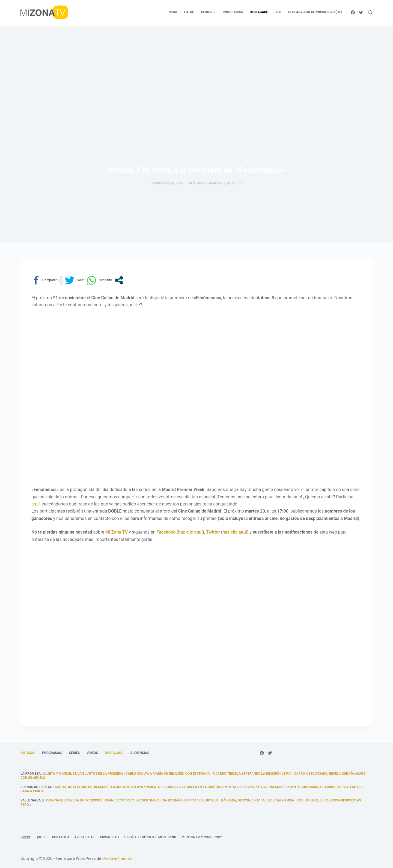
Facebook (166, 532)
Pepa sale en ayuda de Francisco (74, 800)
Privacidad (109, 837)
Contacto (60, 837)
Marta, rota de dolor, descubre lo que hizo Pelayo (99, 787)
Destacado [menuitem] (259, 12)
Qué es (41, 837)
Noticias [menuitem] (28, 753)
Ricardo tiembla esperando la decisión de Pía (252, 774)
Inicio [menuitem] (172, 12)
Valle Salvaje (32, 800)
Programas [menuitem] (233, 12)
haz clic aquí (190, 532)
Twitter (213, 532)
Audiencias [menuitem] (140, 753)
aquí (36, 504)
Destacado (198, 183)
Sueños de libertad (37, 787)
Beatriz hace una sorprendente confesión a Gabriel (290, 787)
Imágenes (217, 183)
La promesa (31, 774)
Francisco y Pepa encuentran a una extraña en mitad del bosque (162, 800)
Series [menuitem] (209, 12)
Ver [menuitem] (278, 12)
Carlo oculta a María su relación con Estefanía (168, 774)
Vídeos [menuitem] (92, 753)
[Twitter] (361, 12)
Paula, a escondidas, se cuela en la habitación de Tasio (194, 787)
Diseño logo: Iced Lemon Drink (150, 837)
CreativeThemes (117, 858)
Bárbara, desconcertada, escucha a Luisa (257, 800)
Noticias (234, 183)
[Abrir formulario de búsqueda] (370, 12)
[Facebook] (353, 12)
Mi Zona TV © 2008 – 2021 (202, 837)
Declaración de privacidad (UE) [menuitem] (315, 12)
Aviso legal (85, 837)
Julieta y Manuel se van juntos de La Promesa (83, 774)
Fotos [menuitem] (189, 12)
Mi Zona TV (117, 532)
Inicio (25, 837)
